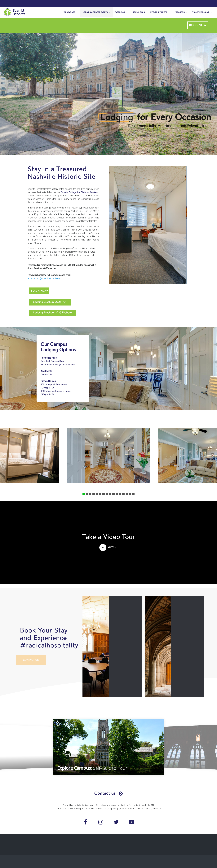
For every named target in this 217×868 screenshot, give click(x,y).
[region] (108, 94)
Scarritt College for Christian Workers (76, 192)
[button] (4, 94)
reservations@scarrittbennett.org (40, 278)
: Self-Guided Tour (93, 768)
